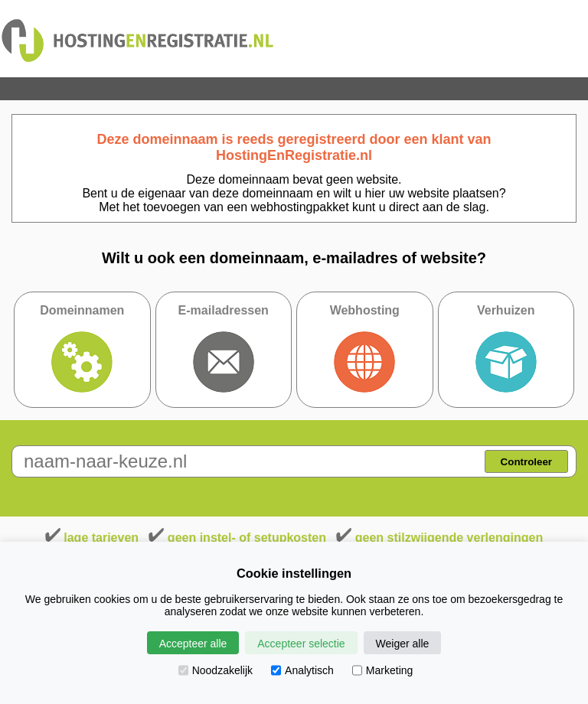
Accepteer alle (193, 644)
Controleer (526, 462)
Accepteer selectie (301, 644)
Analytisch (302, 670)
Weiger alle (403, 644)
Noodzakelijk (216, 670)
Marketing (382, 670)
